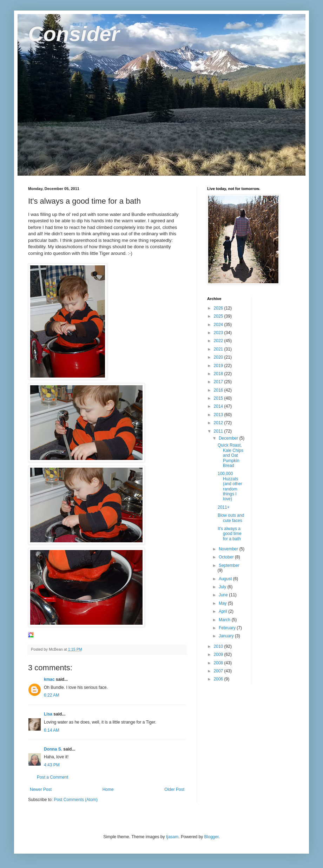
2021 (219, 349)
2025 (219, 316)
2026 (219, 308)
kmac (49, 679)
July (223, 587)
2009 (219, 655)
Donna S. (53, 749)
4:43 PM (52, 765)
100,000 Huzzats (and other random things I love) (230, 486)
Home (108, 789)
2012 (219, 423)
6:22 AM (52, 695)
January (227, 636)
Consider (74, 34)
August (226, 579)
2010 (219, 646)
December (229, 438)
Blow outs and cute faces (231, 518)
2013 (219, 415)
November (229, 549)
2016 (219, 390)
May (223, 603)
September (229, 565)
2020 (219, 357)
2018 (219, 374)
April (223, 611)
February (228, 628)
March (225, 620)
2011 (219, 431)
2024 (219, 325)
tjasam (172, 837)
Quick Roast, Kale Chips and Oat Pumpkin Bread (230, 455)
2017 (219, 382)
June (224, 595)
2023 (219, 333)
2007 (219, 671)
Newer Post (41, 789)
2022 (219, 341)
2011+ (224, 507)
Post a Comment (52, 777)
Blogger (212, 837)
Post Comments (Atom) (76, 800)
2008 (219, 663)
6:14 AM (52, 730)
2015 (219, 398)
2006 (219, 679)
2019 (219, 366)
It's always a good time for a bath (230, 534)
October (227, 557)
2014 (219, 406)
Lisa (48, 714)
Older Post (174, 789)
